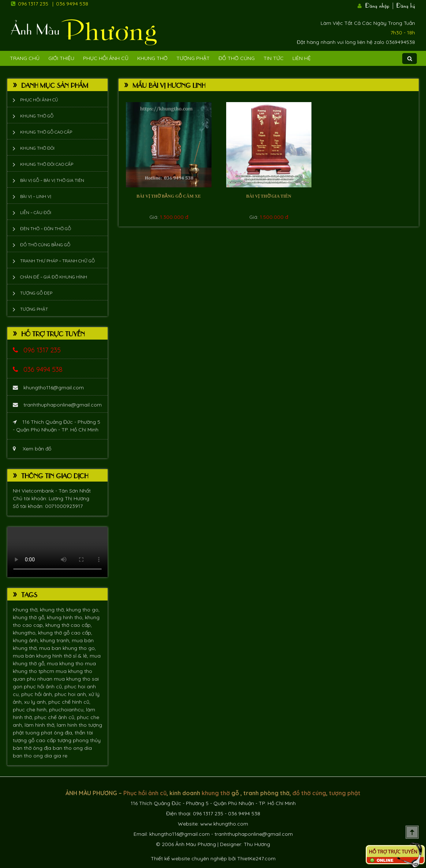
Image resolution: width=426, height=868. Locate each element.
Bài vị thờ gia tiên (269, 196)
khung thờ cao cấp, (69, 625)
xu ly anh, (36, 702)
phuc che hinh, (31, 710)
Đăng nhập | (380, 5)
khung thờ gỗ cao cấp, (65, 633)
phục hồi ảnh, (38, 694)
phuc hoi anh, (72, 694)
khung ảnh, (27, 640)
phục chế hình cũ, (69, 702)
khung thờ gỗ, (30, 617)
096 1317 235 (33, 4)
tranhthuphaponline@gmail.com (57, 405)
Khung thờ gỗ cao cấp (46, 132)
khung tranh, (56, 640)
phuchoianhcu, (68, 710)
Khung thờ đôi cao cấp (47, 164)
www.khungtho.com (224, 824)
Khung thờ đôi (37, 148)
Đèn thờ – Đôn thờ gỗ (46, 229)
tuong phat (40, 733)
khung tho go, (83, 610)
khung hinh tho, (66, 617)
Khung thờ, (26, 610)
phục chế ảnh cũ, (56, 717)
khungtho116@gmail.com (48, 388)
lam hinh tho (72, 725)
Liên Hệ (302, 58)
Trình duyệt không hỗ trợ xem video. (57, 552)
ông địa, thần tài (73, 733)
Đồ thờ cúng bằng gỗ (45, 245)
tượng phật (345, 793)
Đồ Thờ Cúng (237, 58)
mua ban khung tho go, (68, 648)
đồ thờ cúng (309, 793)
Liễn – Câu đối (36, 212)
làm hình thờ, (41, 725)
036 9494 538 (72, 4)
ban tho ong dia (72, 748)
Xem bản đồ (32, 449)
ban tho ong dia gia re (40, 756)
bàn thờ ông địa (33, 748)
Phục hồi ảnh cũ (106, 58)
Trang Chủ (25, 58)
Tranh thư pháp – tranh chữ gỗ (57, 261)
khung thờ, (53, 610)
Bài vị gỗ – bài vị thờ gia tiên (52, 180)
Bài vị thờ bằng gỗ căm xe (169, 196)
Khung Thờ (152, 58)
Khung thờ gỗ (37, 116)
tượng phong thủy (79, 740)
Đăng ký (406, 5)
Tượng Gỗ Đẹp (36, 293)
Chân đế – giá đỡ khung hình (54, 277)
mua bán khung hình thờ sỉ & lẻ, (51, 656)
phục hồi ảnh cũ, (44, 686)
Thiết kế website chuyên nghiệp (189, 858)
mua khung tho (66, 663)
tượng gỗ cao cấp (35, 740)
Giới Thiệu (61, 58)
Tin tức (274, 58)
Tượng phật (193, 58)
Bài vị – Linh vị (36, 196)
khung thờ (216, 793)
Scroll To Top (412, 832)
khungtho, (25, 633)
